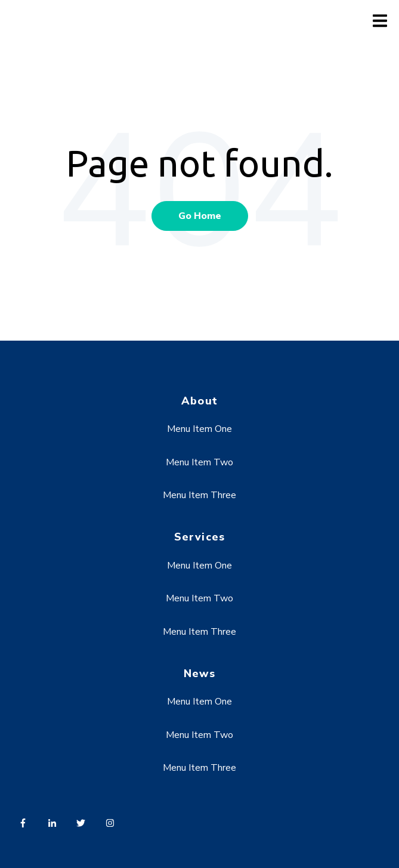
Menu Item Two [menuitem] (199, 462)
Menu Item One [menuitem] (199, 429)
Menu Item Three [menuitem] (199, 495)
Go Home (200, 216)
